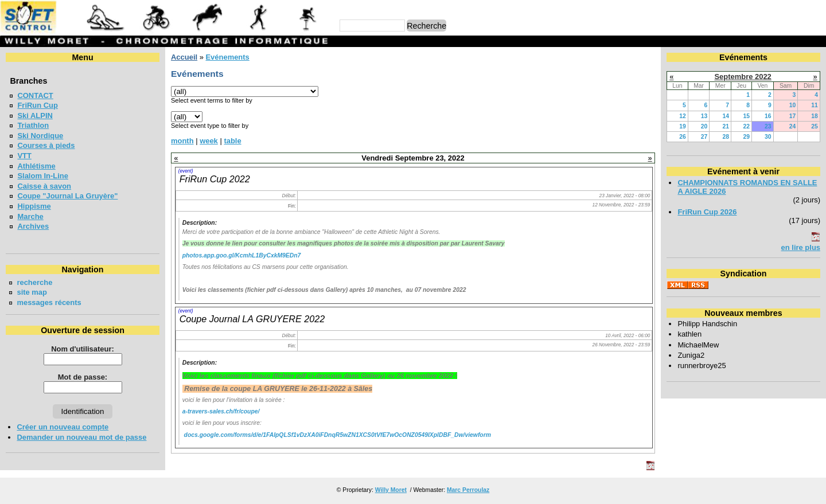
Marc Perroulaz (468, 490)
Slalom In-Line (43, 176)
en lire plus (801, 247)
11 (815, 105)
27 (704, 137)
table (232, 141)
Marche (30, 216)
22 (746, 126)
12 (683, 116)
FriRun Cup (38, 105)
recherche (34, 282)
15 (746, 116)
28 (726, 137)
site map (32, 292)
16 (768, 116)
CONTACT (35, 95)
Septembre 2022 (743, 77)
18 (815, 116)
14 (726, 116)
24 (793, 126)
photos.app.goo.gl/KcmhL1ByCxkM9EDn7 (242, 255)
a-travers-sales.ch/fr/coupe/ (221, 411)
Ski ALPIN (35, 116)
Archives (33, 226)
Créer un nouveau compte (63, 427)
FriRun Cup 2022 (215, 179)
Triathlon (33, 125)
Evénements (227, 57)
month (182, 141)
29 (746, 137)
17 (793, 116)
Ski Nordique (40, 136)
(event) (186, 171)
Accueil (184, 57)
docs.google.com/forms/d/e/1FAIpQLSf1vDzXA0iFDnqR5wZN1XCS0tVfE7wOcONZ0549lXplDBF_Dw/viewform (338, 435)
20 (704, 126)
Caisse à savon (44, 186)
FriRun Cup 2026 (707, 212)
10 (793, 105)
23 (768, 126)
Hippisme (34, 206)
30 (768, 137)
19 (683, 126)
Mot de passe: (83, 377)
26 (683, 137)
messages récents (49, 302)
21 (726, 126)
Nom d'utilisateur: (83, 349)
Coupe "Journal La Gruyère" (67, 196)
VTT (24, 156)
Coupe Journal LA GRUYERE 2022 (252, 319)
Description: (200, 223)
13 (704, 116)
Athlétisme (36, 166)
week (209, 141)
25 (815, 126)
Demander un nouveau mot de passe (81, 437)
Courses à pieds (46, 145)
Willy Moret (391, 490)
